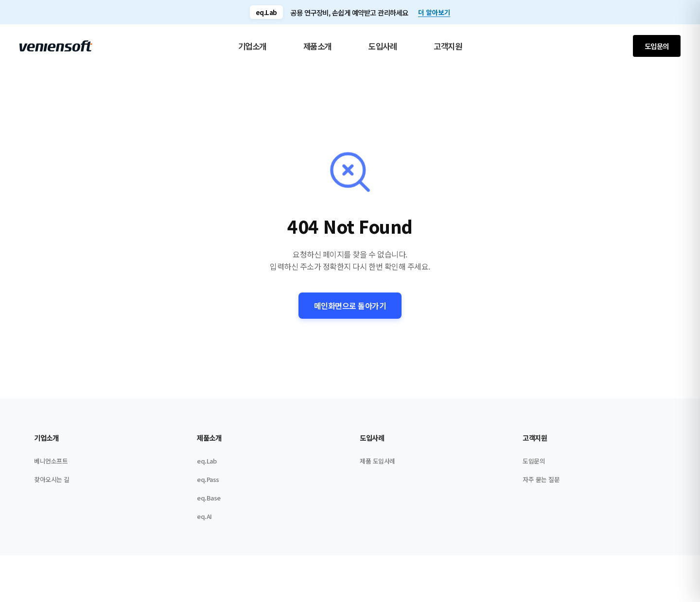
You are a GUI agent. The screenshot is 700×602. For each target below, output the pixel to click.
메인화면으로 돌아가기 (350, 306)
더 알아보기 (434, 12)
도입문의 (657, 46)
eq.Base (209, 502)
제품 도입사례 (377, 465)
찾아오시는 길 (52, 483)
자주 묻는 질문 (541, 483)
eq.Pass (208, 483)
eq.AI (204, 520)
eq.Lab (207, 465)
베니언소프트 (51, 465)
